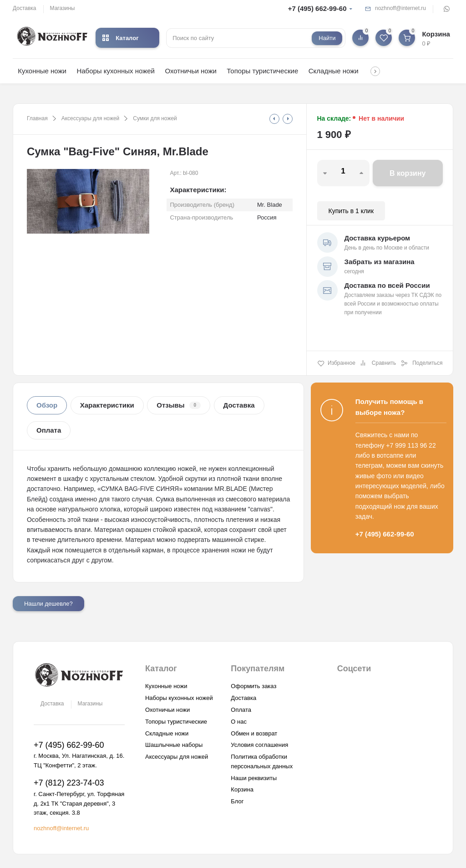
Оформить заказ (253, 686)
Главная (37, 118)
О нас (239, 722)
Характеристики (107, 405)
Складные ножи (334, 71)
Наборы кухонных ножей (116, 71)
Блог (237, 801)
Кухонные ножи (42, 71)
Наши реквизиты (254, 778)
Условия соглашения (259, 745)
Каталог (120, 38)
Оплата (49, 430)
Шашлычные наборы (174, 745)
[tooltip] (274, 119)
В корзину (408, 173)
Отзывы (179, 405)
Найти (327, 38)
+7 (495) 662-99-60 (317, 8)
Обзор (47, 405)
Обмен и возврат (254, 733)
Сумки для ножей (155, 118)
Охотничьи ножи (190, 71)
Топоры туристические (262, 71)
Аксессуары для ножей (91, 118)
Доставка (25, 8)
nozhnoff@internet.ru (400, 8)
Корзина (242, 789)
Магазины (63, 8)
